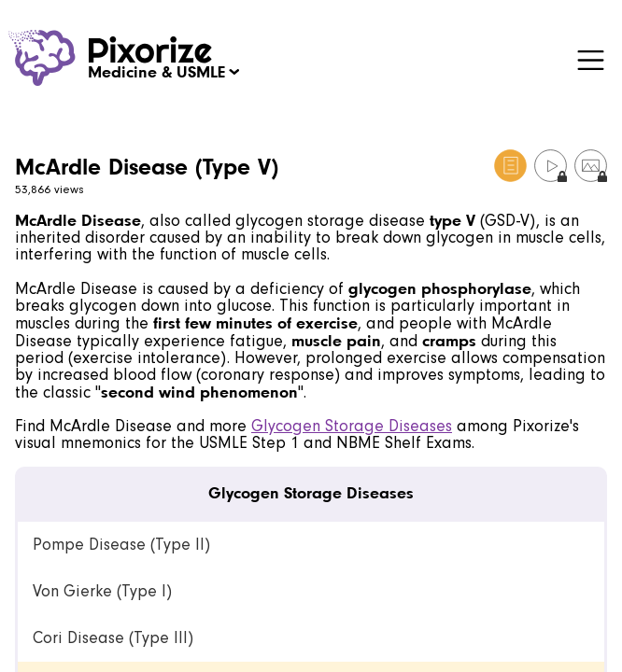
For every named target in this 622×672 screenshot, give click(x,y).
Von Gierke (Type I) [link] (102, 591)
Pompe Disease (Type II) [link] (121, 545)
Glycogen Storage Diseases (352, 426)
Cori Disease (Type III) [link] (113, 638)
